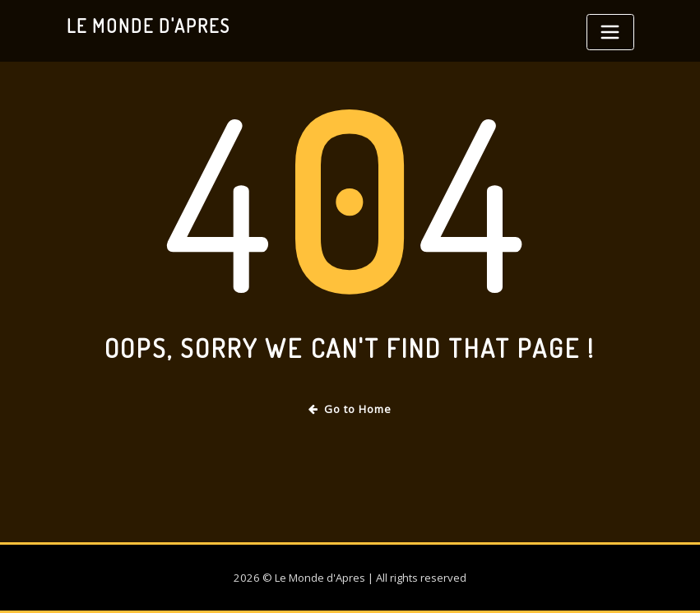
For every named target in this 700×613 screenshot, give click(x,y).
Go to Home (350, 409)
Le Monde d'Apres (148, 26)
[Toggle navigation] (610, 32)
